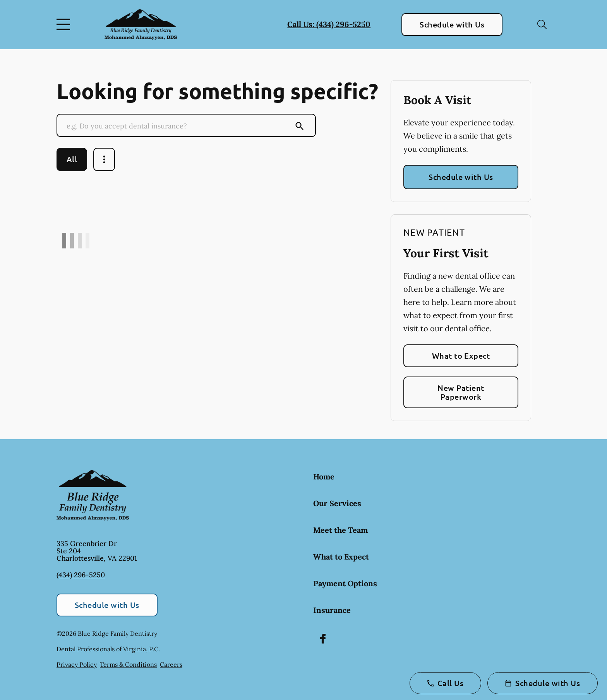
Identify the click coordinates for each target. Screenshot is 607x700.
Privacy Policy (77, 664)
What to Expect (461, 356)
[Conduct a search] (178, 126)
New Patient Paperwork (461, 392)
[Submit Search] (300, 126)
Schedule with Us (452, 24)
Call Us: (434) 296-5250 (329, 24)
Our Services (337, 503)
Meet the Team (340, 530)
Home (324, 477)
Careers (171, 664)
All (72, 159)
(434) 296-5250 (81, 575)
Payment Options (345, 583)
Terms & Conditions (128, 664)
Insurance (332, 610)
